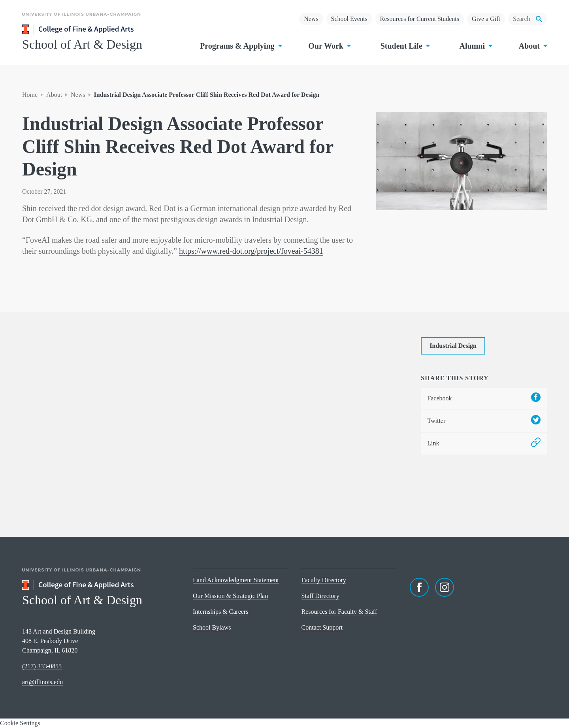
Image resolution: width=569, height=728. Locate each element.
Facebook (484, 399)
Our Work (329, 46)
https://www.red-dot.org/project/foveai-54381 (251, 251)
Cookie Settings (20, 723)
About (532, 46)
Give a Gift (486, 19)
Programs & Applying (240, 46)
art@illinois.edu (42, 682)
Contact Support (322, 627)
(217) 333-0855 (42, 666)
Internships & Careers (220, 612)
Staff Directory (320, 596)
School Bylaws (212, 627)
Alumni (475, 46)
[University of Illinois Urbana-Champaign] (81, 20)
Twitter (484, 421)
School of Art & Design (82, 44)
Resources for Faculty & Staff (339, 612)
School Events (349, 19)
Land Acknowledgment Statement (236, 580)
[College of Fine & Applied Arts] (101, 29)
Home (30, 95)
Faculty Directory (324, 580)
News (311, 19)
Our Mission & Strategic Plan (230, 596)
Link (484, 444)
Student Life (405, 46)
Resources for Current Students (420, 19)
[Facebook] (419, 587)
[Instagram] (445, 587)
